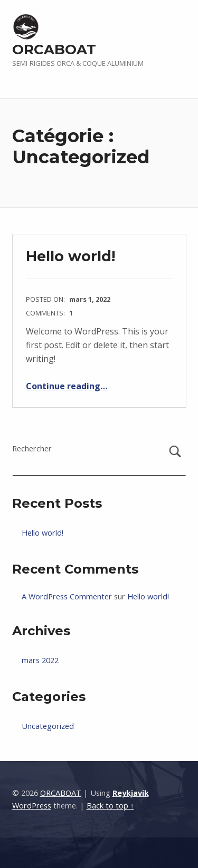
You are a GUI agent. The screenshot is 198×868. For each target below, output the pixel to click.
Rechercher (32, 448)
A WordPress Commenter (67, 596)
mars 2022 (40, 660)
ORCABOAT (54, 49)
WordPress (32, 806)
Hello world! (70, 256)
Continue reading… (67, 386)
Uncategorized (48, 726)
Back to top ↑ (110, 806)
